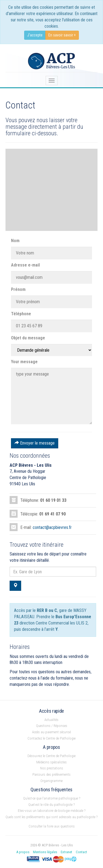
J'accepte (35, 35)
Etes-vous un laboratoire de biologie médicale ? (52, 811)
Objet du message (28, 338)
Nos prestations (52, 768)
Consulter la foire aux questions (52, 826)
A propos (23, 852)
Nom (15, 241)
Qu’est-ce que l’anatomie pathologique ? (52, 798)
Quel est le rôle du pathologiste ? (51, 805)
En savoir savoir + (62, 35)
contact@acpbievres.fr (52, 527)
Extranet (66, 852)
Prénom (18, 289)
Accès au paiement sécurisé (51, 732)
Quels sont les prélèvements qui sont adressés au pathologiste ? (51, 817)
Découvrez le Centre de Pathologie (51, 756)
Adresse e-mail (25, 265)
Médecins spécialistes (51, 762)
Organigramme (51, 781)
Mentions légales (45, 852)
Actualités (51, 720)
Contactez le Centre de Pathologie (51, 738)
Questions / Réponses (52, 726)
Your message (24, 362)
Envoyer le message (35, 443)
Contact (81, 852)
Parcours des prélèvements (51, 774)
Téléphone (21, 314)
